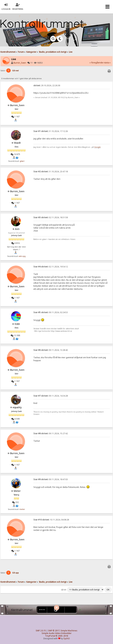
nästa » (107, 63)
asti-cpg (22, 256)
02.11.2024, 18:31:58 (51, 217)
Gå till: (64, 590)
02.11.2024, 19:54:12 (51, 267)
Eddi (17, 324)
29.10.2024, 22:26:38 (47, 85)
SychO (67, 638)
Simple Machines (69, 631)
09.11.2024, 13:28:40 (51, 350)
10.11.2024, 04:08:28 (51, 520)
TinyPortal (50, 636)
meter (22, 509)
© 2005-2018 (62, 636)
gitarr (22, 161)
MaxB (17, 143)
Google (97, 147)
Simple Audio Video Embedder (57, 633)
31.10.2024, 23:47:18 (51, 172)
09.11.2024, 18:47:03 (51, 479)
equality (17, 407)
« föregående (96, 63)
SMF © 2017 (54, 631)
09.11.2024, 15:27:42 (51, 433)
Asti (17, 229)
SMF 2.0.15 (41, 631)
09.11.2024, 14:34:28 (51, 396)
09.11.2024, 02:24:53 (51, 312)
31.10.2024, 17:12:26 (51, 131)
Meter (17, 491)
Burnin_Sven (20, 63)
